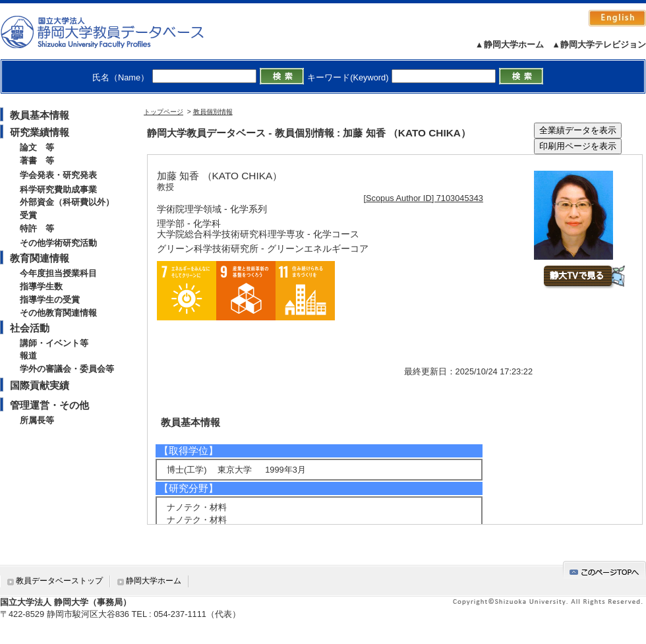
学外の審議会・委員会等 (67, 369)
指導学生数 (41, 286)
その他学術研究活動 (58, 243)
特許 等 (37, 228)
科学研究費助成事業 (58, 190)
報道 (28, 356)
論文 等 (37, 147)
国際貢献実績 (40, 385)
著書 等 (37, 161)
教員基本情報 (40, 115)
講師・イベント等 (54, 343)
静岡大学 (116, 32)
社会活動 (30, 328)
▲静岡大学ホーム (510, 44)
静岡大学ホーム (154, 581)
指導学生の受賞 (50, 300)
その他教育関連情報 (58, 313)
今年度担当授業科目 (58, 273)
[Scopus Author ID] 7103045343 (424, 198)
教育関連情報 (40, 258)
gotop (604, 570)
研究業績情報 (40, 132)
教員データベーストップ (59, 581)
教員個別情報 (213, 112)
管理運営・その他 (49, 405)
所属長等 (37, 420)
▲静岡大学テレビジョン (599, 44)
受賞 (28, 215)
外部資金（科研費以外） (67, 202)
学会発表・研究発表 (58, 175)
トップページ (163, 112)
